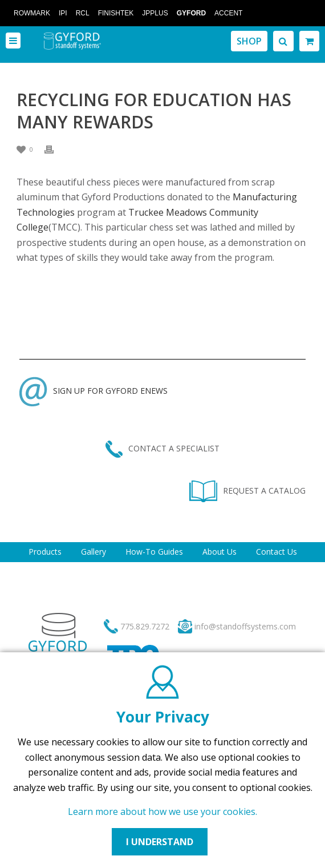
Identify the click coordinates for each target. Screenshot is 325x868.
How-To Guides (154, 552)
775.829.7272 (145, 626)
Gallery (94, 552)
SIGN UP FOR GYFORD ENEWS (94, 391)
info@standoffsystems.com (245, 626)
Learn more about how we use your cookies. (162, 812)
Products (45, 552)
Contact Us (277, 552)
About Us (220, 552)
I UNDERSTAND (160, 842)
